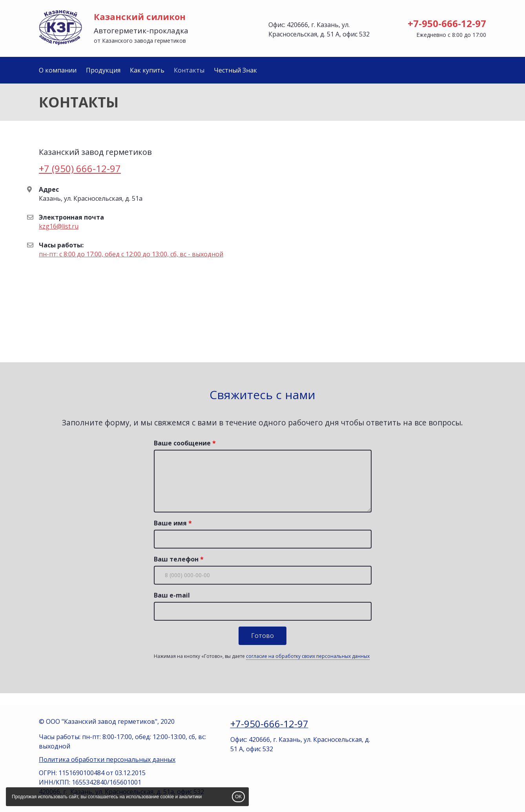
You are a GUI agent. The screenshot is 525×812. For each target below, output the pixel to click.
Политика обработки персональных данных (107, 759)
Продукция (103, 70)
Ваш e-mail (172, 595)
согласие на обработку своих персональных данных (308, 656)
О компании (58, 70)
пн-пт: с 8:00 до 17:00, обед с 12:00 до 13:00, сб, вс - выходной (131, 254)
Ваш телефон (176, 559)
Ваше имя (170, 523)
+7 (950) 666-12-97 (80, 168)
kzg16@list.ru (59, 226)
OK (238, 797)
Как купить (147, 70)
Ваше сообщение (182, 443)
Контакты (189, 70)
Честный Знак (235, 70)
